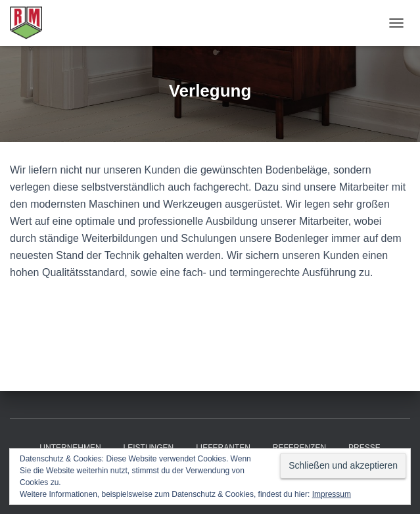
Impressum (332, 494)
